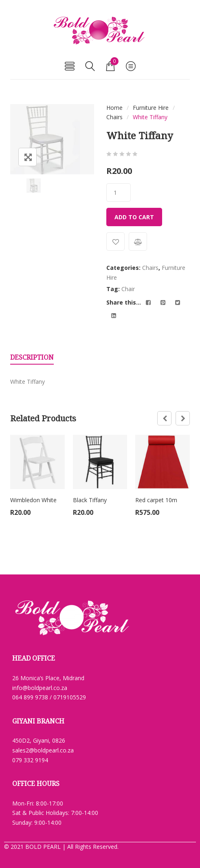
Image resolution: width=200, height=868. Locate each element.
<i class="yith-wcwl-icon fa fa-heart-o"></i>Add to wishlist (115, 241)
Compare (138, 241)
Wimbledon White (33, 500)
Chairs (114, 117)
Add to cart (134, 217)
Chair (128, 289)
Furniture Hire (151, 108)
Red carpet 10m (156, 500)
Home (114, 108)
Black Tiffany (90, 500)
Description (32, 357)
